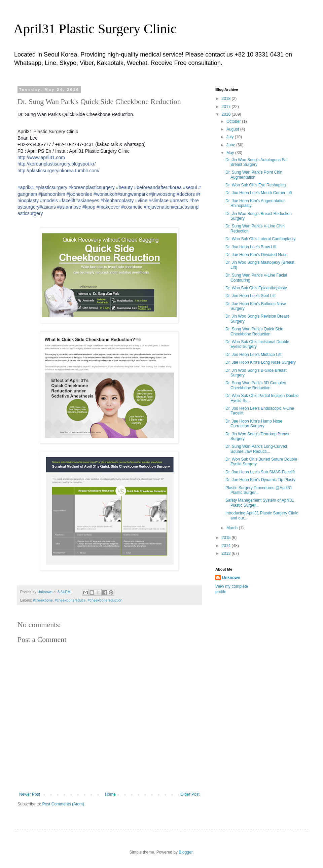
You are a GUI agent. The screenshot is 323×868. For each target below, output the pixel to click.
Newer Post (30, 794)
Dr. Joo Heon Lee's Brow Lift (251, 247)
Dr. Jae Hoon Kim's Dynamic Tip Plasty (260, 480)
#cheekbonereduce (70, 600)
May (231, 153)
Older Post (190, 794)
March (233, 528)
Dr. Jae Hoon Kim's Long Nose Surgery (261, 362)
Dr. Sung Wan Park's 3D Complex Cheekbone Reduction (256, 385)
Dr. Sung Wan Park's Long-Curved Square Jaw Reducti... (256, 449)
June (231, 145)
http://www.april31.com (41, 157)
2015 (227, 538)
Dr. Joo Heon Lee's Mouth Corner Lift (259, 193)
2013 (227, 553)
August (233, 129)
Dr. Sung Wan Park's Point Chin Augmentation (254, 175)
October (234, 121)
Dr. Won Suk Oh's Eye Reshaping (256, 185)
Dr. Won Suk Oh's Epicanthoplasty (256, 288)
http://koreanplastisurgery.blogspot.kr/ (57, 164)
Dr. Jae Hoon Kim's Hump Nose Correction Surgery (254, 424)
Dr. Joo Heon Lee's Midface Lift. (254, 355)
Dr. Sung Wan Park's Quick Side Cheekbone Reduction (254, 331)
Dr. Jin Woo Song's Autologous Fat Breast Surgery (257, 162)
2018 (227, 99)
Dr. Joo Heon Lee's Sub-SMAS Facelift (260, 472)
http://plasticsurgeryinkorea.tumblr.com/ (59, 171)
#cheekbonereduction (105, 600)
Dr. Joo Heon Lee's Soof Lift (250, 296)
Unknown (231, 578)
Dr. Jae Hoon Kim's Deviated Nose (256, 255)
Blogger (186, 852)
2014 (227, 546)
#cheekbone (43, 600)
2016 (227, 114)
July (231, 137)
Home (110, 794)
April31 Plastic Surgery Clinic (95, 29)
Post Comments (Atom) (63, 804)
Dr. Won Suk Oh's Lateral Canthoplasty (260, 239)
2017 (227, 107)
